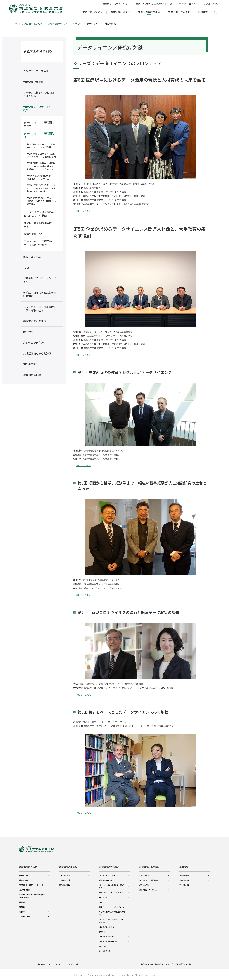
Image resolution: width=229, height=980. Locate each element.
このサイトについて (57, 964)
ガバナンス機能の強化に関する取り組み (112, 885)
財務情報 (22, 906)
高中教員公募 (184, 884)
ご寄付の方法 (144, 884)
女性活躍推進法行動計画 (108, 940)
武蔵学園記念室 (65, 879)
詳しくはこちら (83, 211)
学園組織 (22, 901)
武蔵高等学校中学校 (182, 964)
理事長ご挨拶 (24, 874)
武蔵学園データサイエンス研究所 (65, 23)
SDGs (101, 901)
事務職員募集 (184, 874)
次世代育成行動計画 (106, 936)
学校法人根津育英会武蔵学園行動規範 (112, 912)
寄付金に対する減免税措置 (149, 879)
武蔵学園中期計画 (106, 879)
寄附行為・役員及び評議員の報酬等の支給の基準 (32, 895)
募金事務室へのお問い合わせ (150, 889)
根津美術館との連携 (106, 926)
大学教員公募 (184, 879)
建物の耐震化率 (105, 950)
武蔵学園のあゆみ (68, 866)
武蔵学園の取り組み (32, 23)
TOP (14, 23)
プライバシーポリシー (77, 964)
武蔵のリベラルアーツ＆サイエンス (112, 906)
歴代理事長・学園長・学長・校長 (31, 884)
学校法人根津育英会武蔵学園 (149, 964)
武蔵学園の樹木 (25, 916)
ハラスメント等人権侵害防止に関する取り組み (112, 920)
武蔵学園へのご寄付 (149, 866)
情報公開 (22, 911)
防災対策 (102, 931)
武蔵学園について (28, 866)
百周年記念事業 (65, 884)
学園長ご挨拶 (24, 879)
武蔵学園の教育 (25, 889)
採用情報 (184, 866)
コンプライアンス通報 (107, 874)
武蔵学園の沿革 (65, 874)
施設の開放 (103, 945)
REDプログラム (105, 896)
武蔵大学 (167, 964)
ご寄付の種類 (144, 874)
